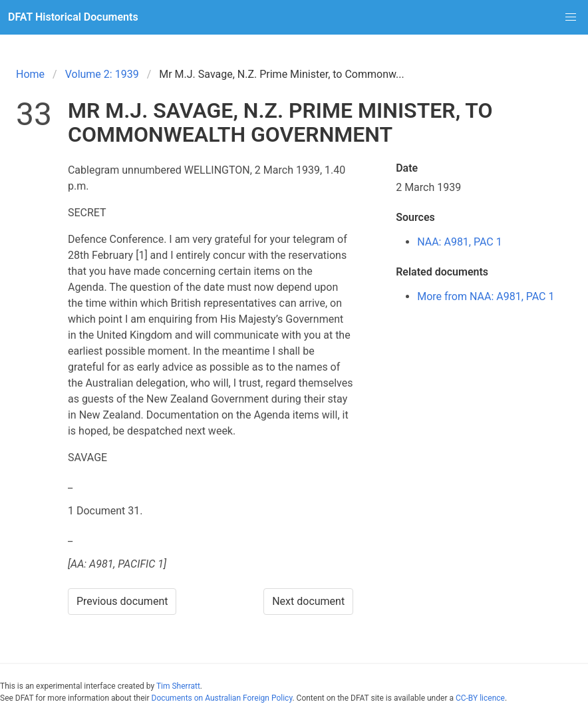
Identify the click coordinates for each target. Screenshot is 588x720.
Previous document (122, 601)
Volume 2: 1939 (102, 74)
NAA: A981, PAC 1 (460, 242)
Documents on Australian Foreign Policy (222, 698)
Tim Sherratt (178, 686)
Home (30, 74)
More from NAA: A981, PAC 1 (486, 296)
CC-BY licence (480, 698)
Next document (308, 601)
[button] (571, 17)
